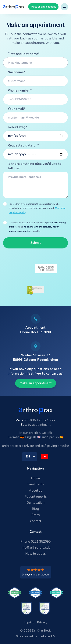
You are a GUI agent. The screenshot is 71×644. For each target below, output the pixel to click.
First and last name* (24, 54)
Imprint (29, 622)
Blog (35, 509)
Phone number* (20, 91)
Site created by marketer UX (36, 636)
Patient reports (36, 497)
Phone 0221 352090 (35, 542)
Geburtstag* (18, 127)
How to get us (35, 554)
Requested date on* (23, 145)
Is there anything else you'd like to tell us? (35, 166)
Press (35, 515)
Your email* (17, 109)
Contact (35, 521)
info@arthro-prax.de (36, 548)
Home (36, 478)
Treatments (35, 484)
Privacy (42, 622)
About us (35, 491)
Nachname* (17, 72)
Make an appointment (43, 7)
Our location (35, 503)
